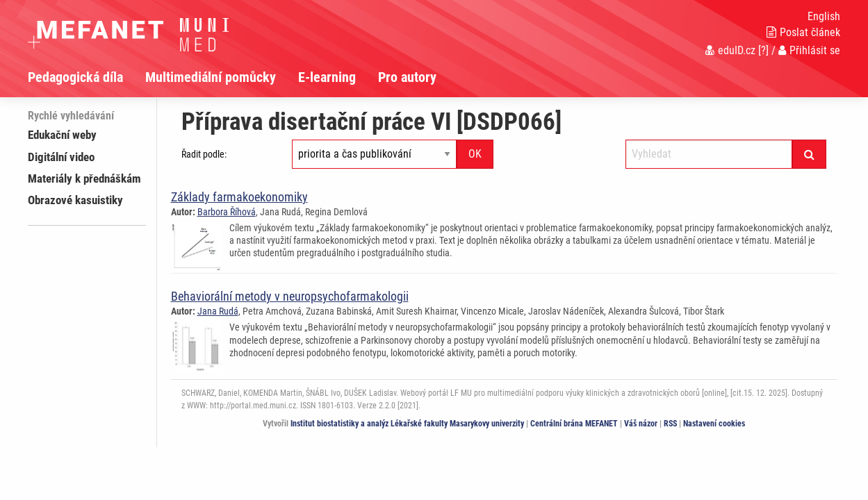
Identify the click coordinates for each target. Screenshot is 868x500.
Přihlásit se (809, 50)
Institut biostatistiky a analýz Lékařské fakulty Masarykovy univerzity (407, 424)
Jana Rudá (218, 311)
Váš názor (641, 424)
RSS (670, 424)
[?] (763, 50)
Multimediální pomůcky (211, 77)
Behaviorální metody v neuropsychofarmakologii (290, 296)
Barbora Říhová (227, 212)
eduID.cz (730, 50)
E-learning (327, 77)
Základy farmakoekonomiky (239, 197)
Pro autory (407, 77)
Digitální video (61, 157)
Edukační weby (62, 135)
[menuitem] (87, 77)
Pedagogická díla (75, 77)
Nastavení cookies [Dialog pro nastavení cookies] (714, 424)
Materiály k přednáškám (84, 178)
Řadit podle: (204, 154)
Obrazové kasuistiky (75, 200)
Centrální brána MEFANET (574, 424)
